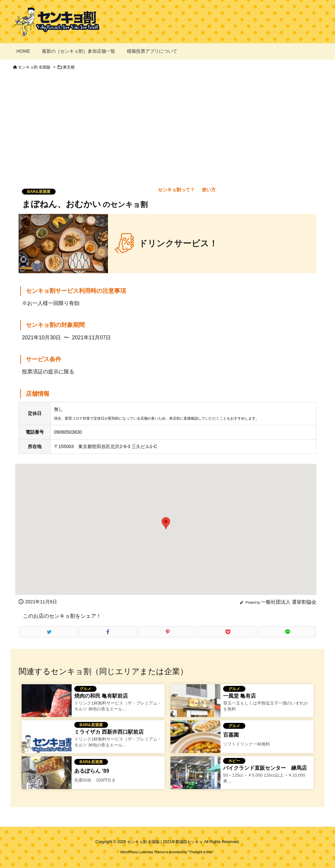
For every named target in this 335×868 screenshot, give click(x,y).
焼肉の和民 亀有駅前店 (101, 696)
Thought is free (201, 852)
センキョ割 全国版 (34, 67)
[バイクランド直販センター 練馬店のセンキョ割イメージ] (195, 781)
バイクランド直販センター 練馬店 (265, 768)
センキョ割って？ (176, 190)
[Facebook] (108, 632)
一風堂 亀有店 (239, 696)
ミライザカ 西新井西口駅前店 (109, 732)
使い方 (209, 190)
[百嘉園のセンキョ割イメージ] (195, 745)
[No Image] (47, 745)
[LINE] (287, 632)
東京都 (69, 67)
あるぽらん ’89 (92, 771)
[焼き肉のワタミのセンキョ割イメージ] (47, 709)
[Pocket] (227, 632)
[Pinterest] (167, 632)
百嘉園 (231, 735)
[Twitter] (48, 632)
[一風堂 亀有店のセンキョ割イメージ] (195, 709)
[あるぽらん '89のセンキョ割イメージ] (47, 781)
